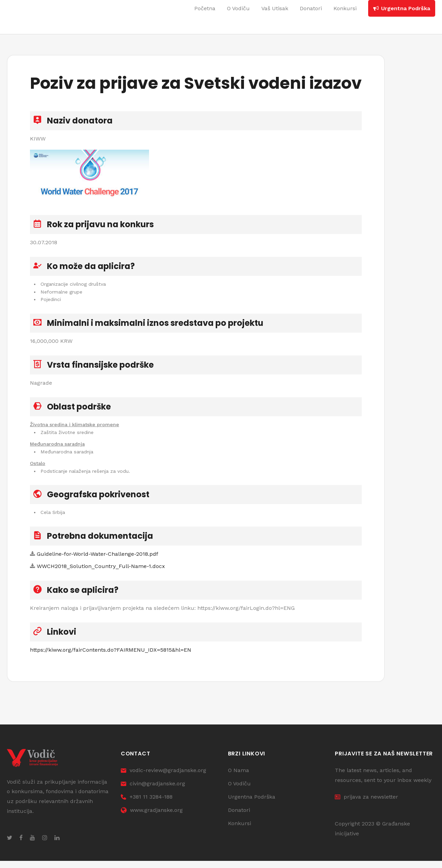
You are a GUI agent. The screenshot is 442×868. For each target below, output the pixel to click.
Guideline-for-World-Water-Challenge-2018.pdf (97, 559)
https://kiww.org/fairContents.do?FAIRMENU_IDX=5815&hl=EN (111, 655)
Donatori (239, 817)
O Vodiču (239, 791)
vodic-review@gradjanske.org (163, 777)
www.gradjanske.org (152, 817)
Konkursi (240, 830)
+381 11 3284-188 (147, 804)
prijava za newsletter (366, 804)
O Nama (239, 777)
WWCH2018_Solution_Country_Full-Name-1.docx (101, 571)
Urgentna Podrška (252, 804)
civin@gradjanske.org (153, 791)
